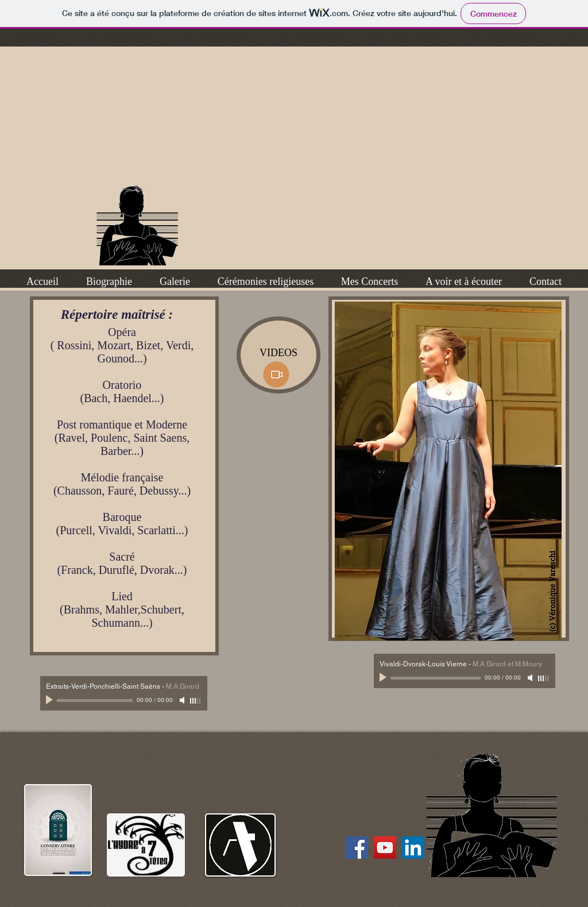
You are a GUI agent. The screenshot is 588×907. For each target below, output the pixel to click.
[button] (109, 281)
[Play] (51, 700)
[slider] (196, 701)
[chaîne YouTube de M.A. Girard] (385, 848)
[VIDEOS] (278, 355)
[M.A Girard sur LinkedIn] (413, 848)
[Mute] (183, 700)
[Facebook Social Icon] (357, 848)
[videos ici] (276, 375)
